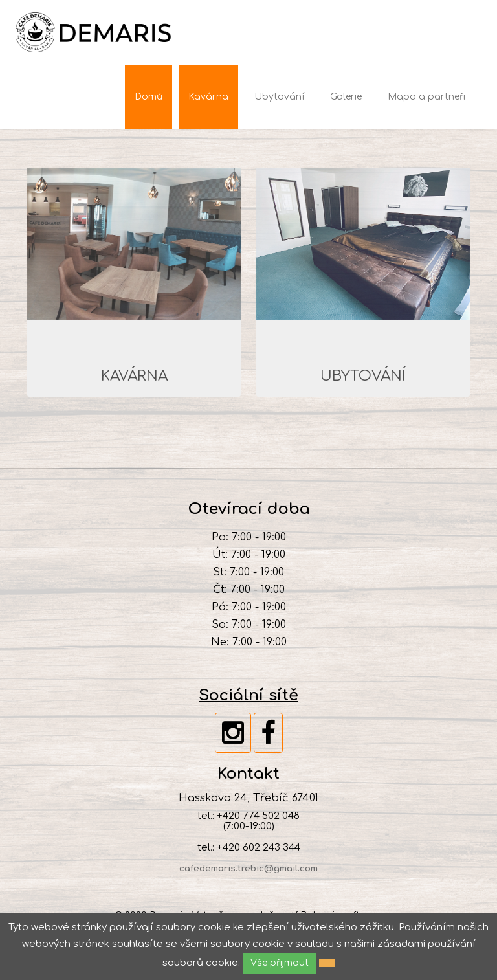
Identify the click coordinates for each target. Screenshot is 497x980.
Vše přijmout (280, 963)
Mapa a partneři (426, 97)
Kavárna (208, 97)
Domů (149, 97)
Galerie (346, 97)
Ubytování (279, 97)
